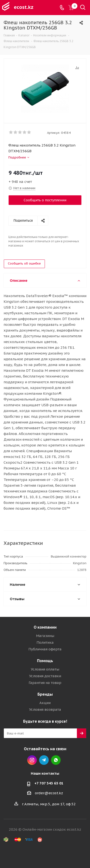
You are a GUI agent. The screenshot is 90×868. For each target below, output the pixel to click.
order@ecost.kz (49, 793)
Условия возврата (45, 709)
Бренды (45, 694)
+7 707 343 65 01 (49, 783)
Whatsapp (56, 760)
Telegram (44, 760)
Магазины (45, 636)
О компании (45, 627)
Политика (45, 642)
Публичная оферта (45, 649)
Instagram (32, 760)
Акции (45, 703)
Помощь (45, 661)
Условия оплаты (45, 669)
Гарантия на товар (45, 683)
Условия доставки (45, 676)
